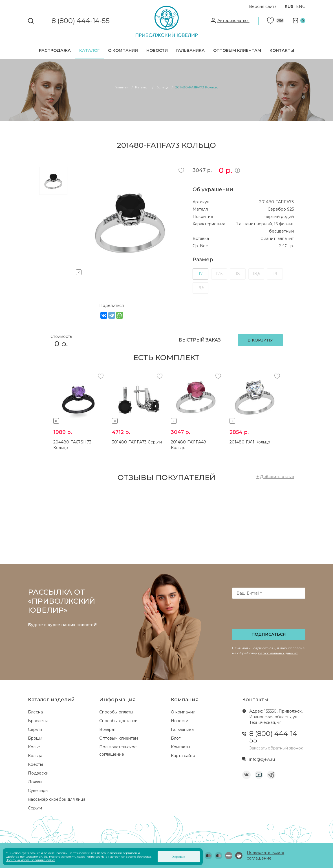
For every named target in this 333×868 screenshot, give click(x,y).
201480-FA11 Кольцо (250, 442)
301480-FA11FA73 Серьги (137, 442)
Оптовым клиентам (237, 50)
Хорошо (179, 857)
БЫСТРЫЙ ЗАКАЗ (200, 340)
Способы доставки (118, 721)
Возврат (108, 729)
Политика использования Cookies (30, 860)
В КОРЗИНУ (260, 340)
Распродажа (55, 50)
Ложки (35, 782)
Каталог (89, 50)
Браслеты (38, 721)
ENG (301, 6)
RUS (289, 6)
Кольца (35, 756)
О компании (123, 50)
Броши (35, 738)
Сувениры (38, 791)
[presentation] (269, 615)
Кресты (35, 764)
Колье (34, 747)
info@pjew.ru (262, 759)
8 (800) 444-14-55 (81, 21)
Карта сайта (183, 756)
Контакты (282, 50)
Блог (176, 738)
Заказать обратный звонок (276, 748)
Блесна (35, 712)
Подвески (38, 773)
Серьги (35, 729)
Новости (157, 50)
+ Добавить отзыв (275, 477)
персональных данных (278, 653)
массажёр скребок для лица (57, 799)
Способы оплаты (116, 712)
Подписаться (269, 634)
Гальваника (190, 50)
